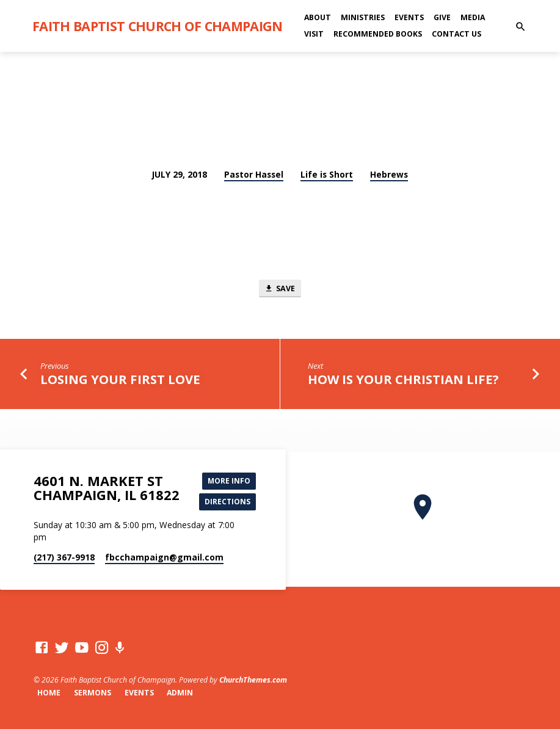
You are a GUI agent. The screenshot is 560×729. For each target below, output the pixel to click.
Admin (180, 693)
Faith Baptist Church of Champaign (158, 26)
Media (473, 17)
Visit (314, 34)
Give (442, 17)
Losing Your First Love (120, 380)
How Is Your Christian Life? (403, 380)
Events (409, 17)
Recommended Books (378, 34)
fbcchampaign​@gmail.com (164, 558)
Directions (226, 501)
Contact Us (456, 34)
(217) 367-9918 (64, 558)
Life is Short (327, 174)
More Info (227, 479)
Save (279, 289)
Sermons (93, 693)
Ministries (363, 17)
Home (49, 693)
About (318, 17)
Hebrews (389, 174)
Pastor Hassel (254, 174)
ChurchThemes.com (253, 680)
